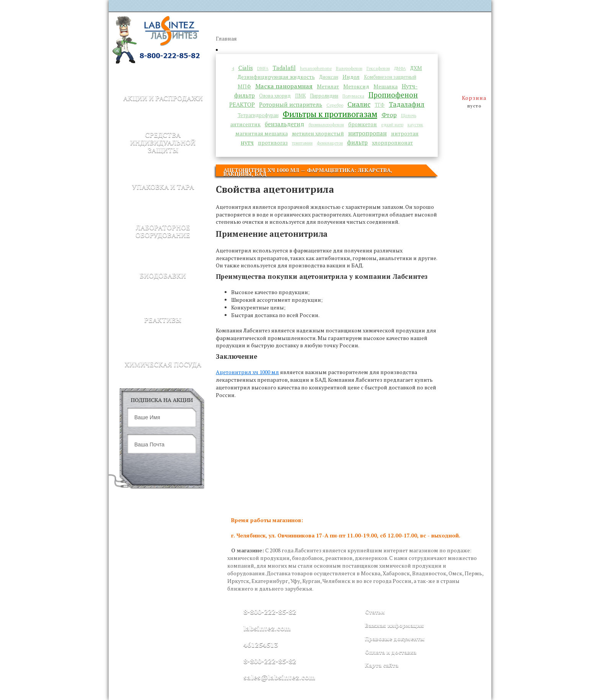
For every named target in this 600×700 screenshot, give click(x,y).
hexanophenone (316, 68)
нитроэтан (405, 133)
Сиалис (359, 104)
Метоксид (356, 86)
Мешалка (386, 86)
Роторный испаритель (291, 104)
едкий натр (392, 125)
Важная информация (395, 625)
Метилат (328, 86)
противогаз (273, 143)
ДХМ (416, 68)
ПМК (300, 96)
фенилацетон (330, 143)
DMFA (263, 68)
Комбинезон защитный (390, 77)
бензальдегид (285, 124)
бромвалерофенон (326, 125)
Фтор (389, 115)
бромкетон (363, 124)
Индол (351, 77)
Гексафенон (378, 68)
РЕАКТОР (242, 104)
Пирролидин (324, 96)
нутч (247, 142)
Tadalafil (284, 68)
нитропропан (368, 133)
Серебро (335, 105)
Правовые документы (395, 639)
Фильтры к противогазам (330, 114)
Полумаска (353, 96)
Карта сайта (382, 665)
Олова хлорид (275, 96)
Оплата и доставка (391, 652)
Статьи (375, 612)
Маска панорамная (284, 86)
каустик (415, 125)
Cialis (246, 68)
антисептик (245, 124)
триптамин (302, 143)
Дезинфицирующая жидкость (276, 77)
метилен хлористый (318, 133)
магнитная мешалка (262, 133)
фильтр (357, 142)
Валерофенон (349, 68)
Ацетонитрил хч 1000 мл (247, 372)
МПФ (244, 86)
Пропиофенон (393, 95)
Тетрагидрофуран (258, 115)
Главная (226, 38)
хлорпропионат (392, 143)
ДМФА (400, 68)
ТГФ (380, 105)
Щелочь (409, 115)
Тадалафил (407, 104)
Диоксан (329, 77)
